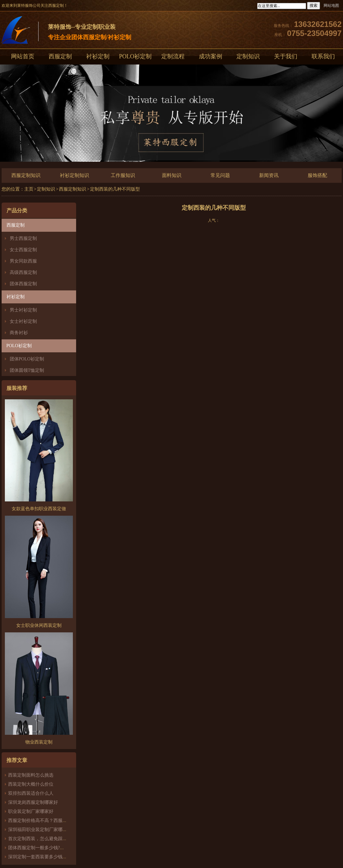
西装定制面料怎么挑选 (31, 775)
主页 (29, 189)
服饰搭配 (317, 175)
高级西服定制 (23, 272)
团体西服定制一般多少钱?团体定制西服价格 (52, 848)
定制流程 (173, 56)
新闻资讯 (269, 175)
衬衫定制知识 (74, 175)
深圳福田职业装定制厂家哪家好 (40, 830)
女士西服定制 (23, 250)
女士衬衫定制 (23, 321)
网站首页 (23, 56)
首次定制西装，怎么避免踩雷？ (40, 839)
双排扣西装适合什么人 (33, 793)
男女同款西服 (23, 261)
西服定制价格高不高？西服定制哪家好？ (49, 821)
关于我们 (286, 56)
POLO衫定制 (135, 56)
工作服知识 (123, 175)
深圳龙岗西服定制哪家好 (33, 802)
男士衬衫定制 (23, 310)
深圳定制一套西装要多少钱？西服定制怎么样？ (56, 857)
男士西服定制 (23, 238)
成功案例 (211, 56)
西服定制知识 (26, 175)
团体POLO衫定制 (27, 359)
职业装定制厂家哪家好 (31, 811)
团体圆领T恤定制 (27, 370)
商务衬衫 (19, 333)
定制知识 (248, 56)
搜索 (314, 6)
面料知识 (172, 175)
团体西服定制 (23, 284)
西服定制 (60, 56)
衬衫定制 (98, 56)
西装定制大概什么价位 (31, 784)
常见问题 (220, 175)
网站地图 (331, 6)
